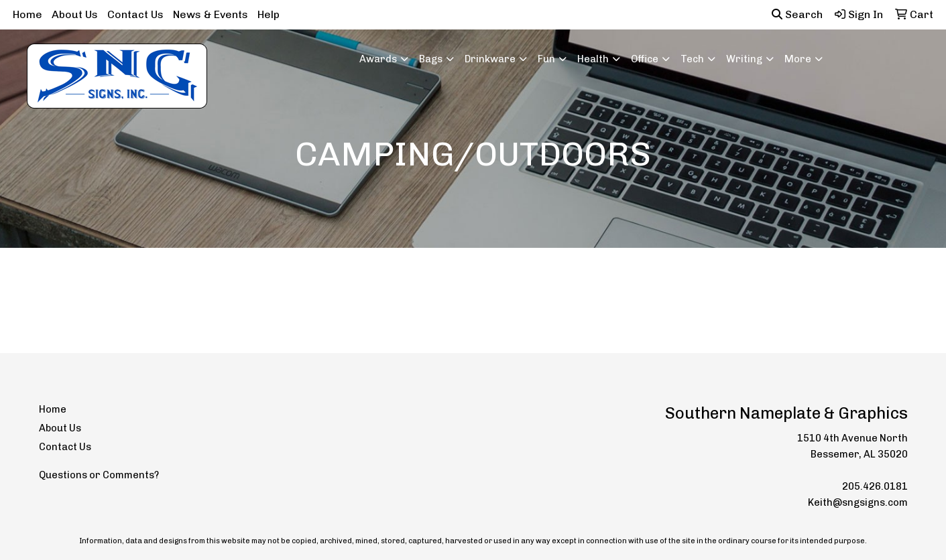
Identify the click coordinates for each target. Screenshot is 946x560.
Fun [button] (546, 59)
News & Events (211, 14)
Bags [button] (431, 59)
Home (27, 14)
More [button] (798, 59)
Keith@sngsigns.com (858, 502)
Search (797, 14)
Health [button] (593, 59)
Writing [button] (744, 59)
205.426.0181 (875, 486)
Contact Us (135, 14)
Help (269, 14)
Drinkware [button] (490, 59)
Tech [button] (692, 59)
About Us (75, 14)
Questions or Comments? (99, 475)
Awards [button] (378, 59)
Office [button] (645, 59)
